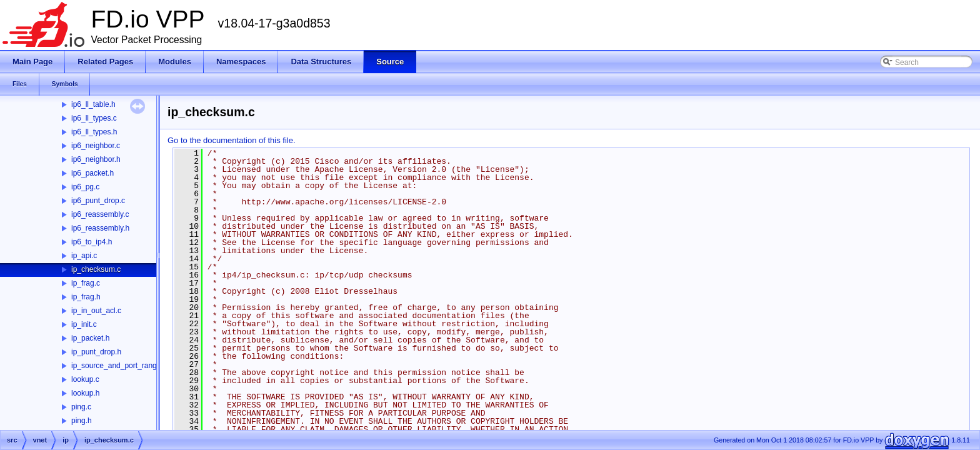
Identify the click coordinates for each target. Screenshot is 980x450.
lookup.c (85, 379)
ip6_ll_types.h (94, 132)
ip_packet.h (90, 338)
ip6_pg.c (85, 187)
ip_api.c (84, 256)
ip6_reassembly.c (100, 214)
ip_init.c (84, 324)
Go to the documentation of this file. (232, 140)
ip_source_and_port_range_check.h (131, 366)
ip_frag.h (86, 297)
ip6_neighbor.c (96, 146)
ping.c (81, 407)
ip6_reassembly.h (100, 228)
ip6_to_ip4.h (92, 242)
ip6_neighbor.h (96, 159)
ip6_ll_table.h (93, 104)
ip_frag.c (86, 283)
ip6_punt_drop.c (98, 201)
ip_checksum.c (96, 269)
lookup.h (85, 393)
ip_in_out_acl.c (96, 311)
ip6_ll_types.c (94, 118)
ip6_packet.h (92, 173)
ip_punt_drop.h (96, 352)
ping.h (82, 421)
